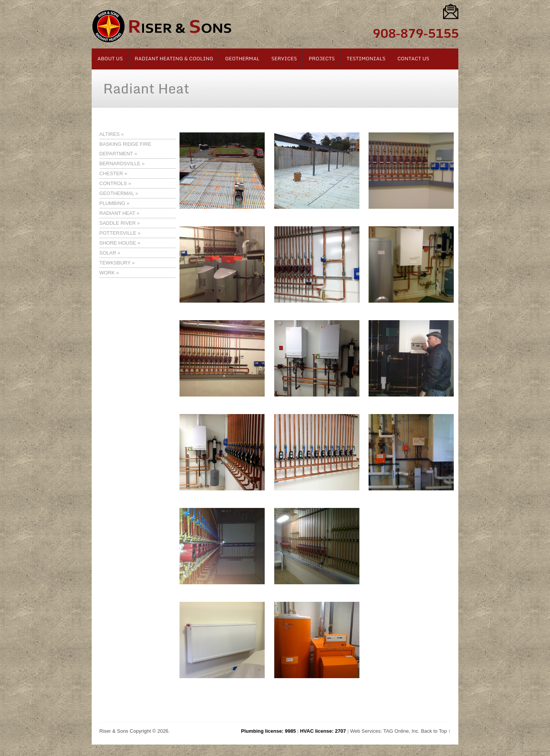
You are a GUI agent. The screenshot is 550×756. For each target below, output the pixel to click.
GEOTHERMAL (117, 193)
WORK (107, 273)
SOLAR (108, 253)
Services (284, 58)
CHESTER (111, 173)
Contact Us (413, 58)
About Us (110, 58)
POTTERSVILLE (118, 233)
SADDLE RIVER (117, 223)
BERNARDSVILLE (120, 164)
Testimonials (366, 58)
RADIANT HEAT (117, 213)
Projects (322, 58)
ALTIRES (109, 134)
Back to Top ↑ (436, 731)
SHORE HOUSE (118, 243)
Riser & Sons (114, 731)
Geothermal (242, 58)
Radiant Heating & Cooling (174, 58)
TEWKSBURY (115, 263)
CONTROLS (113, 183)
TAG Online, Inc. (401, 731)
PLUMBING (112, 203)
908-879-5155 (415, 33)
